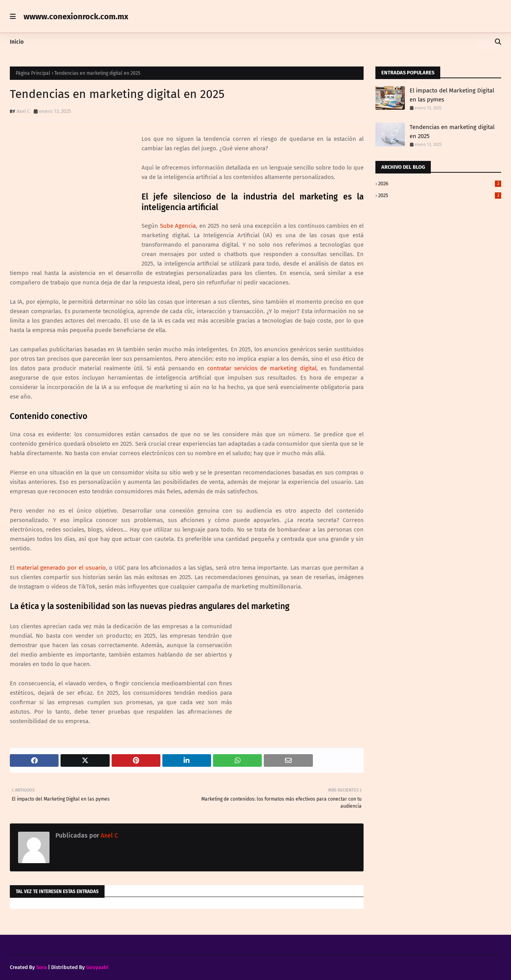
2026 (440, 184)
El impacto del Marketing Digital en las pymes (452, 95)
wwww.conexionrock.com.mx (76, 17)
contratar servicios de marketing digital (262, 368)
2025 (440, 195)
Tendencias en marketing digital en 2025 (452, 132)
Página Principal (33, 73)
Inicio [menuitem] (17, 42)
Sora (41, 967)
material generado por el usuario (61, 568)
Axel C (23, 111)
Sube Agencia (178, 226)
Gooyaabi (97, 967)
